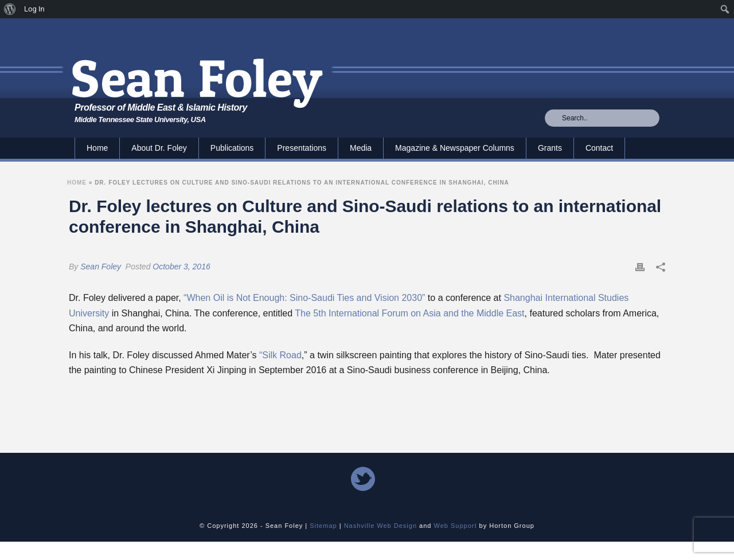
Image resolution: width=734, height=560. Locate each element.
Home (97, 148)
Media (361, 148)
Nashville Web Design (380, 526)
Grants (550, 148)
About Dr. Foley (159, 148)
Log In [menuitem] (34, 9)
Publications (232, 148)
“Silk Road (280, 355)
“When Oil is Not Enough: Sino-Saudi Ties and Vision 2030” (304, 298)
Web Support (456, 526)
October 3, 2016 (181, 267)
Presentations (302, 148)
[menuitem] (10, 9)
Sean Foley (101, 267)
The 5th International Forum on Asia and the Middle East (409, 313)
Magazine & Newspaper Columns (455, 148)
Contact (599, 148)
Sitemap (323, 526)
